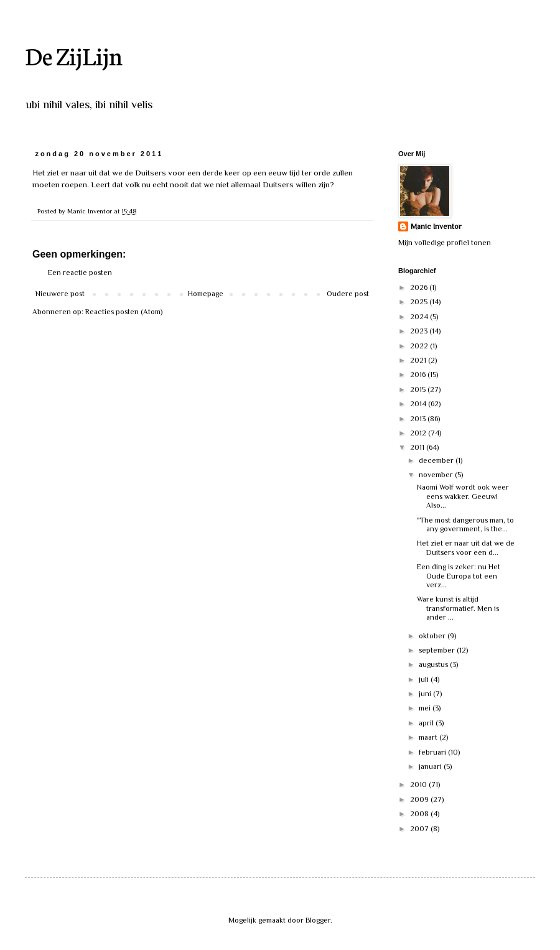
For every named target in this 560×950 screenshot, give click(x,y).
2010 (419, 785)
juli (425, 679)
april (427, 723)
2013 (419, 419)
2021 (419, 360)
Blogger (318, 920)
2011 (418, 447)
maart (429, 737)
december (437, 460)
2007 (420, 829)
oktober (433, 636)
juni (426, 694)
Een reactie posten (80, 272)
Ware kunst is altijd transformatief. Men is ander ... (458, 608)
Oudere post (348, 294)
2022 (420, 346)
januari (431, 766)
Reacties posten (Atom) (124, 312)
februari (433, 752)
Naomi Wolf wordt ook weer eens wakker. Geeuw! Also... (463, 496)
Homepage (206, 294)
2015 (419, 389)
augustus (434, 664)
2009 (420, 799)
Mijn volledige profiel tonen (445, 243)
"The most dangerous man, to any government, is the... (465, 524)
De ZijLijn (74, 55)
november (437, 475)
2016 (419, 375)
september (438, 650)
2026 (420, 287)
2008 (420, 814)
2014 (419, 404)
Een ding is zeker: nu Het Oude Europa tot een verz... (459, 576)
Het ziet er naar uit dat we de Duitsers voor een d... (466, 547)
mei (426, 708)
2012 (419, 433)
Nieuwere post (60, 294)
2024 (420, 317)
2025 (420, 302)
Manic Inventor (436, 226)
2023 (420, 331)
